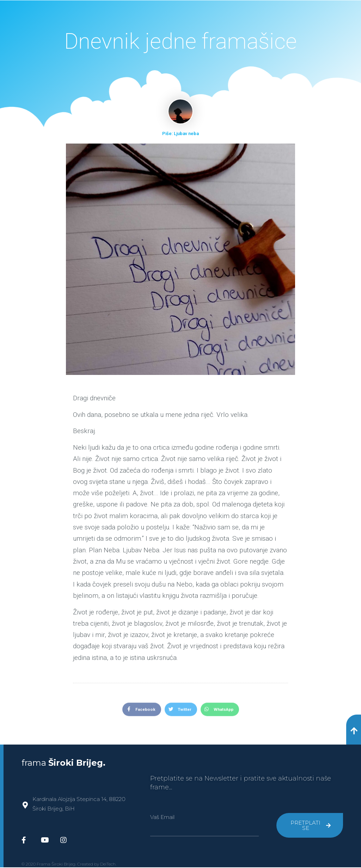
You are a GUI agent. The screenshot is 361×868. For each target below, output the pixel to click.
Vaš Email (162, 818)
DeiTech (108, 865)
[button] (353, 730)
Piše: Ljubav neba (180, 133)
